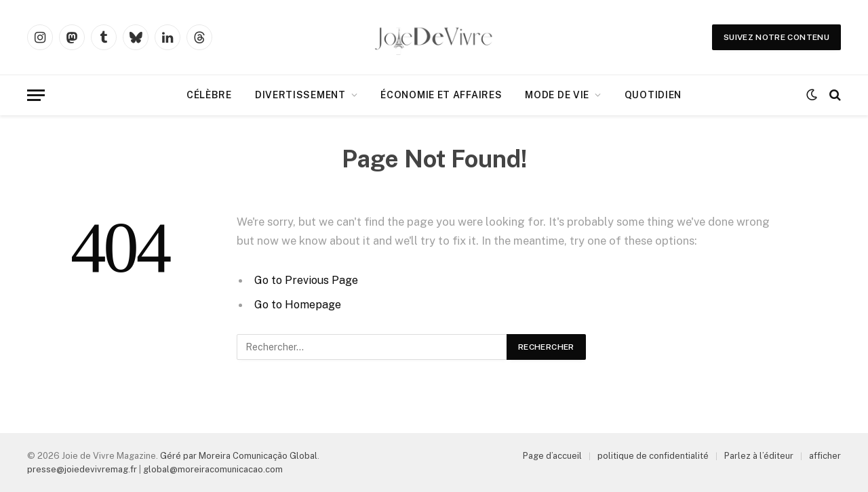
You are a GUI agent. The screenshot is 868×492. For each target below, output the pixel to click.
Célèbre (209, 95)
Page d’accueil (552, 456)
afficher (825, 456)
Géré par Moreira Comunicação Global (239, 456)
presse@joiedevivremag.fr (82, 469)
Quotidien (653, 95)
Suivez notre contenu (776, 37)
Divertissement (300, 95)
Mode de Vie (557, 95)
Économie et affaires (441, 95)
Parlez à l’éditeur (759, 456)
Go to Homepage (299, 304)
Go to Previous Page (308, 280)
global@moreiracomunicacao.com (213, 469)
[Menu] (36, 95)
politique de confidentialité (653, 456)
